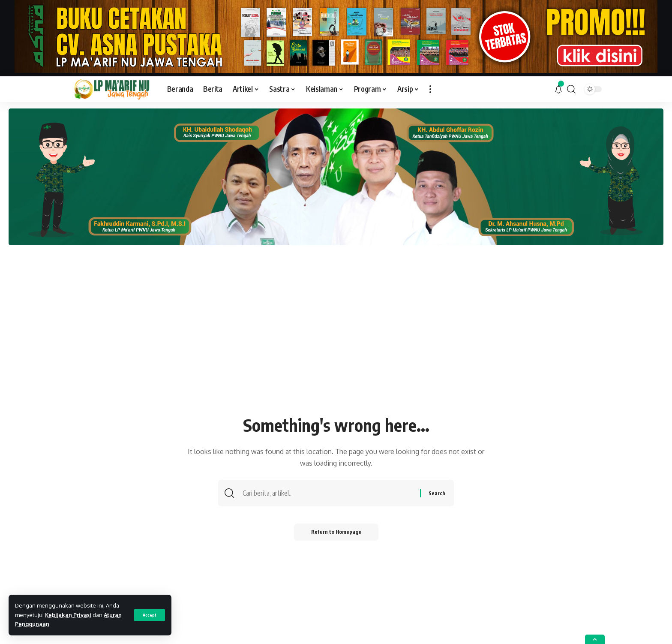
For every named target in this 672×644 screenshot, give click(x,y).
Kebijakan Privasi (68, 615)
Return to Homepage (336, 532)
